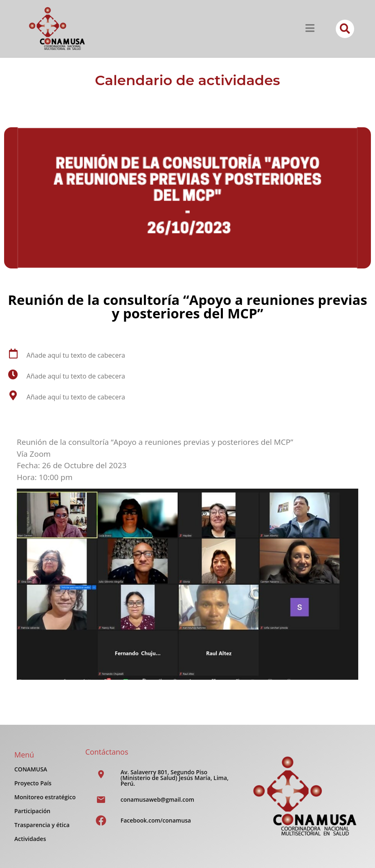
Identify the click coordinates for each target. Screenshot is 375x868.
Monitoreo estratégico (45, 797)
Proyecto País (33, 783)
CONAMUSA (31, 769)
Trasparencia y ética (42, 825)
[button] (345, 29)
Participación (32, 811)
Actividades (30, 839)
